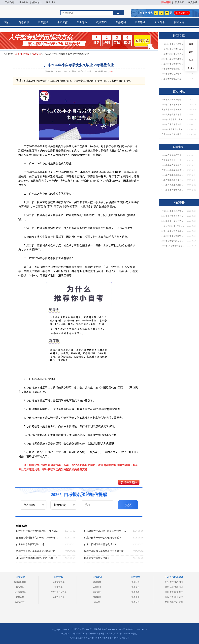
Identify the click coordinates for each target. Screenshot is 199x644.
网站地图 (166, 2)
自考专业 (82, 22)
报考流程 (135, 592)
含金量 (97, 602)
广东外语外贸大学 (59, 592)
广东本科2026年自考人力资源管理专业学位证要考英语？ (173, 54)
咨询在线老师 (129, 482)
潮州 (167, 592)
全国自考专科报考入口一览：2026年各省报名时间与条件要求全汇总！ (37, 538)
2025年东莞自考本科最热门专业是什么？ (37, 558)
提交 (128, 505)
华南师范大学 (59, 582)
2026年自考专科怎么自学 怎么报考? (173, 241)
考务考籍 (121, 22)
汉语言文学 (20, 602)
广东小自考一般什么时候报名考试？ (103, 538)
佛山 (172, 602)
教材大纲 (179, 22)
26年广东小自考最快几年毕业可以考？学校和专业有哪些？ (173, 180)
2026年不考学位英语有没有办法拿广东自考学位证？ (173, 74)
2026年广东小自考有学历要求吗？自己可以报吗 (173, 175)
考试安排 (63, 22)
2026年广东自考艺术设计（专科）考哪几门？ (173, 105)
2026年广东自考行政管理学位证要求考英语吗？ (173, 59)
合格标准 (97, 587)
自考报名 (43, 22)
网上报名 (51, 2)
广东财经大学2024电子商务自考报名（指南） (105, 531)
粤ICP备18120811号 (117, 629)
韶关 (176, 592)
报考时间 (135, 582)
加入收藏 (193, 2)
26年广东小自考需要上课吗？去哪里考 (173, 231)
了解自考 (10, 2)
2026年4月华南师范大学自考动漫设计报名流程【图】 (173, 129)
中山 (176, 602)
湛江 (172, 582)
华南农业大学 (59, 597)
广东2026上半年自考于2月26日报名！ (173, 170)
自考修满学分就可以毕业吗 (30, 544)
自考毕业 (140, 22)
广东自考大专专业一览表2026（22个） (173, 79)
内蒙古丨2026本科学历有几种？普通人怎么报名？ (173, 110)
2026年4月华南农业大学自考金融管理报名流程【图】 (173, 119)
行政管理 (20, 587)
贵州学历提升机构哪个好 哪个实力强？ (173, 100)
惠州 (181, 602)
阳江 (181, 592)
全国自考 (160, 22)
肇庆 (176, 587)
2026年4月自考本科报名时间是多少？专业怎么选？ (173, 246)
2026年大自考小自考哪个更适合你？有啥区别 (173, 185)
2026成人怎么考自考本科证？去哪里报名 (173, 115)
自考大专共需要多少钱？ (97, 558)
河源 (181, 582)
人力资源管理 (20, 592)
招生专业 (37, 2)
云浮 (181, 597)
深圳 (181, 587)
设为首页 (180, 2)
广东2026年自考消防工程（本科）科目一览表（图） (173, 134)
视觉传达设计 (20, 582)
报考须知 (135, 602)
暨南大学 (59, 587)
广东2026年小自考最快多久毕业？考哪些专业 (173, 44)
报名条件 (23, 2)
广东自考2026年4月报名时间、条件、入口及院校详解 (173, 226)
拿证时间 (97, 592)
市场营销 (20, 597)
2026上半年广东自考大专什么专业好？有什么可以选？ (173, 221)
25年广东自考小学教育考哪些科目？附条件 (37, 551)
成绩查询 (101, 22)
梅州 (176, 597)
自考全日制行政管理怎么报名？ (100, 544)
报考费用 (135, 597)
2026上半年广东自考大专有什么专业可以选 (173, 165)
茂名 (172, 597)
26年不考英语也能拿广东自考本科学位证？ (173, 69)
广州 (167, 602)
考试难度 (97, 597)
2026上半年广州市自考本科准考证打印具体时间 (173, 190)
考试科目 (97, 582)
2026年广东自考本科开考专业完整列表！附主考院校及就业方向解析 (173, 124)
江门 (176, 582)
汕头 (167, 582)
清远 (167, 597)
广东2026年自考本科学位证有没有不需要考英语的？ (173, 64)
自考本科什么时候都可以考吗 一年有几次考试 (37, 531)
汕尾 (172, 587)
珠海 (172, 592)
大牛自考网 (98, 71)
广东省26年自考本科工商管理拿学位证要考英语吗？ (173, 49)
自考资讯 (24, 22)
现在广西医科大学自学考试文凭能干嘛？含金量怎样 (105, 551)
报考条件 (135, 587)
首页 (7, 22)
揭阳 (167, 587)
